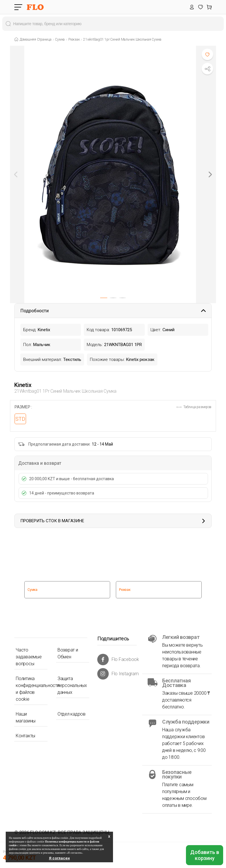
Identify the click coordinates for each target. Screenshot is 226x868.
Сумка (60, 39)
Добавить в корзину (205, 855)
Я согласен (59, 858)
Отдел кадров (72, 714)
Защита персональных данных (72, 685)
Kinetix (23, 385)
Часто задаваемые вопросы (29, 657)
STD (20, 419)
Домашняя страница (36, 39)
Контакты (25, 736)
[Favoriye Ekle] (207, 54)
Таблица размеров (194, 407)
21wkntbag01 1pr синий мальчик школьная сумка (122, 39)
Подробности (113, 311)
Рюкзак (74, 39)
